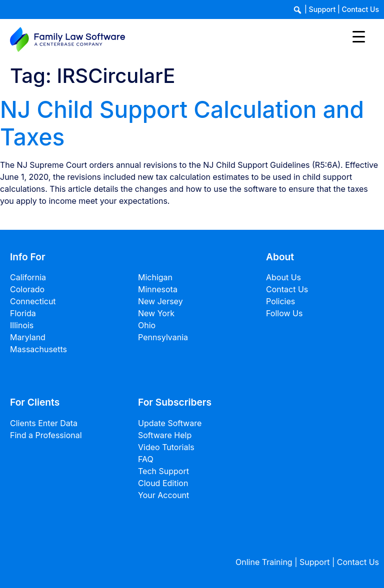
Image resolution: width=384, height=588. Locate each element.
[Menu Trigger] (359, 36)
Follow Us (284, 313)
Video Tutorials (166, 447)
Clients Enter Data (44, 423)
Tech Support (163, 471)
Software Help (165, 435)
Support (322, 9)
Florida (23, 313)
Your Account (163, 495)
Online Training (264, 562)
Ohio (147, 325)
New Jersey (160, 301)
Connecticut (33, 301)
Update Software (170, 423)
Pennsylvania (163, 337)
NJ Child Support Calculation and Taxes (182, 123)
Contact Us (360, 9)
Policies (280, 301)
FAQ (146, 459)
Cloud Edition (163, 483)
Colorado (27, 289)
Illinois (22, 325)
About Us (283, 277)
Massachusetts (38, 349)
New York (156, 313)
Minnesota (158, 289)
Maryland (28, 337)
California (28, 277)
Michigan (155, 277)
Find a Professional (46, 435)
